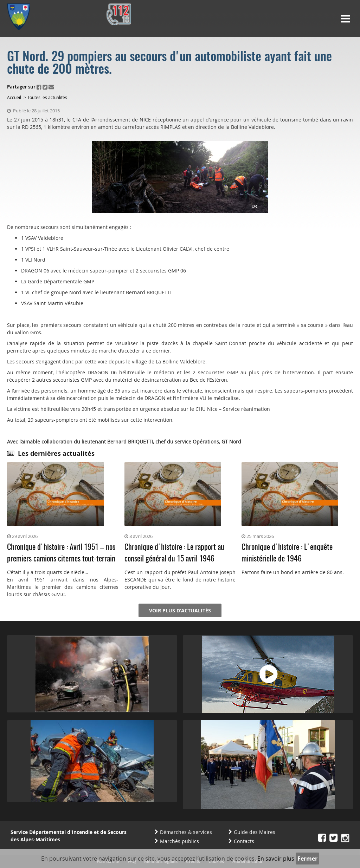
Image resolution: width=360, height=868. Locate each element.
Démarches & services (186, 832)
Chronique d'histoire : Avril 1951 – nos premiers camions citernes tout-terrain (61, 553)
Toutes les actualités (47, 97)
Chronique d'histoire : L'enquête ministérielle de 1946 (287, 553)
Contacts (244, 841)
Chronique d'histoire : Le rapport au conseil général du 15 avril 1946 (174, 553)
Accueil (14, 97)
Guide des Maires (255, 832)
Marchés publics (179, 841)
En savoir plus (276, 859)
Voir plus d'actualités (180, 610)
